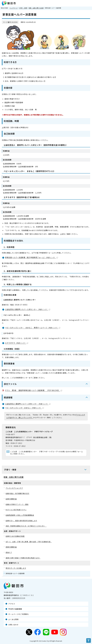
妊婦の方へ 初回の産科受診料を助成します (21, 521)
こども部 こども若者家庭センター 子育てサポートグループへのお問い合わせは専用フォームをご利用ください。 (47, 453)
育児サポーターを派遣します (16, 568)
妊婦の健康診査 (11, 499)
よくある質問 (13, 619)
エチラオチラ (17, 343)
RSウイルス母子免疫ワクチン (16, 510)
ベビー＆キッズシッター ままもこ (24, 408)
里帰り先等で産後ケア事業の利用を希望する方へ (23, 558)
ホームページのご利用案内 (18, 614)
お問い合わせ (13, 625)
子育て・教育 (23, 8)
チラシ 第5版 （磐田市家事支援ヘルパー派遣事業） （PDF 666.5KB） (34, 390)
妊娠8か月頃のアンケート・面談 (17, 504)
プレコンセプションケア (14, 488)
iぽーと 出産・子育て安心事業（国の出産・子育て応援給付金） (29, 542)
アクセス (12, 604)
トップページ (14, 8)
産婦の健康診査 (11, 547)
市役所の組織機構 (15, 609)
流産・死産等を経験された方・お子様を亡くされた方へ (26, 526)
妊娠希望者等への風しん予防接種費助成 (20, 515)
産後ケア (9, 552)
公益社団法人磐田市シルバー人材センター (28, 309)
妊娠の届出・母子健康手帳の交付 (17, 493)
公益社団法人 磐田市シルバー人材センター (28, 404)
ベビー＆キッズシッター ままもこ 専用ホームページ (33, 328)
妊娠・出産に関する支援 (36, 8)
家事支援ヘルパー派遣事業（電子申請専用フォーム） (32, 257)
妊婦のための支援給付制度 (15, 536)
